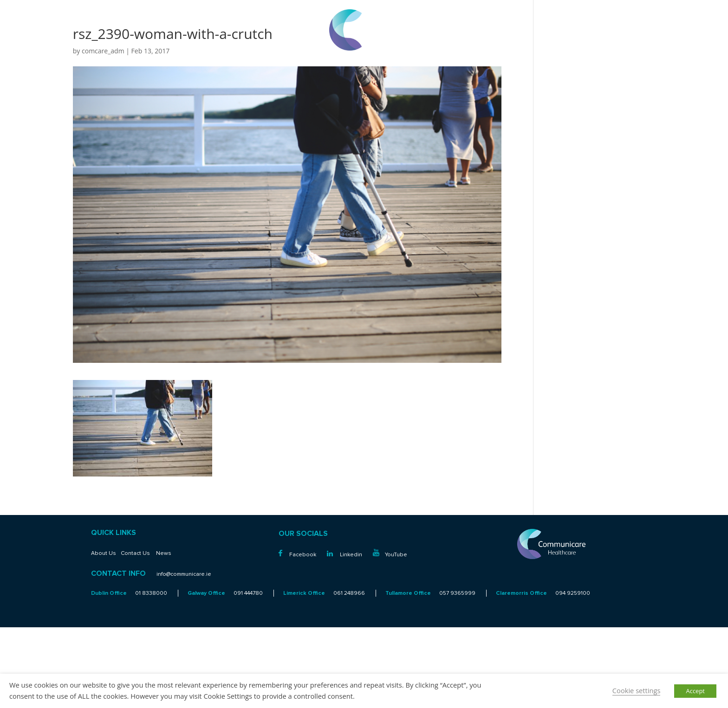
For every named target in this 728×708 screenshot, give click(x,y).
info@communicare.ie (668, 26)
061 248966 (349, 593)
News (164, 553)
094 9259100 (573, 593)
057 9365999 (457, 593)
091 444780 (248, 593)
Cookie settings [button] (637, 690)
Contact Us (135, 553)
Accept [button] (695, 691)
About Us (104, 553)
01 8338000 (682, 15)
